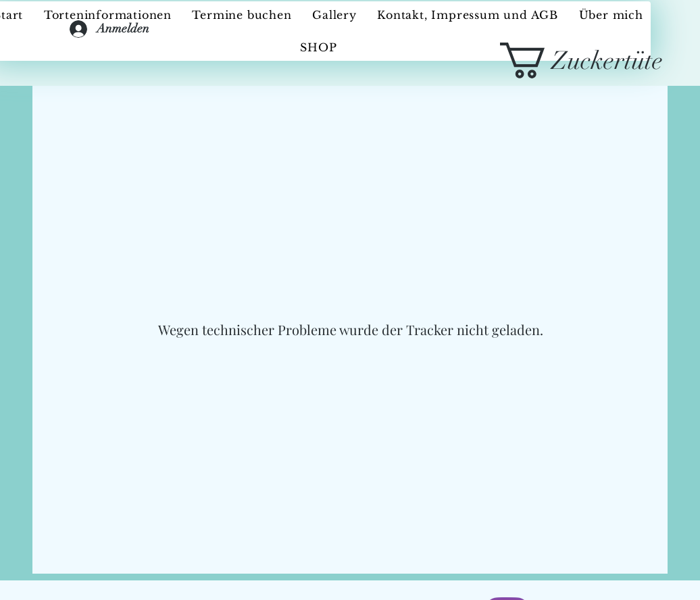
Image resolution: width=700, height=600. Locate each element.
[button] (598, 60)
